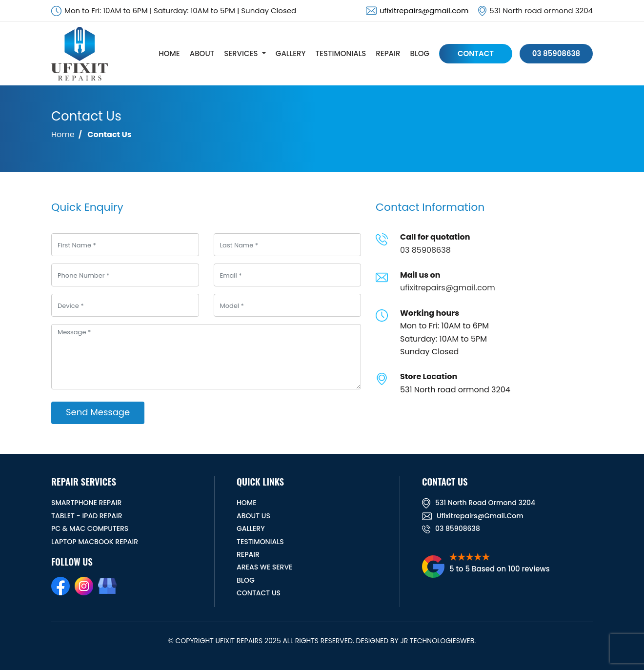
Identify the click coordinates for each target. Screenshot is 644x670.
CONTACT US (259, 593)
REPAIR (388, 53)
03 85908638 (556, 53)
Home (63, 134)
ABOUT (202, 53)
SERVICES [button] (241, 53)
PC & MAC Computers (90, 528)
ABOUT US (253, 516)
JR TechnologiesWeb (437, 641)
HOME (169, 53)
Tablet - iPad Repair (87, 516)
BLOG (420, 53)
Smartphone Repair (86, 503)
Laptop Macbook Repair (95, 542)
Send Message (98, 412)
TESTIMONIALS (341, 53)
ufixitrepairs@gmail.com (424, 10)
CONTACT (476, 53)
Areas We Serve (264, 567)
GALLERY (291, 53)
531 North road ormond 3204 (479, 503)
